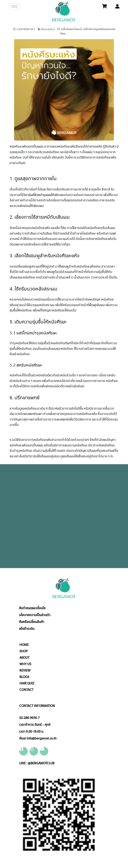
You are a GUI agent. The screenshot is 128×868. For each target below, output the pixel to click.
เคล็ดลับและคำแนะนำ (72, 29)
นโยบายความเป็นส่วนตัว (35, 615)
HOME (24, 645)
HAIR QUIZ (27, 683)
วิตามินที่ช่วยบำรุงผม (37, 195)
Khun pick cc (48, 29)
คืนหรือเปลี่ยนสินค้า (32, 622)
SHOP (24, 651)
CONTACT (26, 690)
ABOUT (24, 658)
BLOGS (24, 677)
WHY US (25, 664)
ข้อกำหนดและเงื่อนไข (32, 608)
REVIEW (25, 670)
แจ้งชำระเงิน (27, 629)
